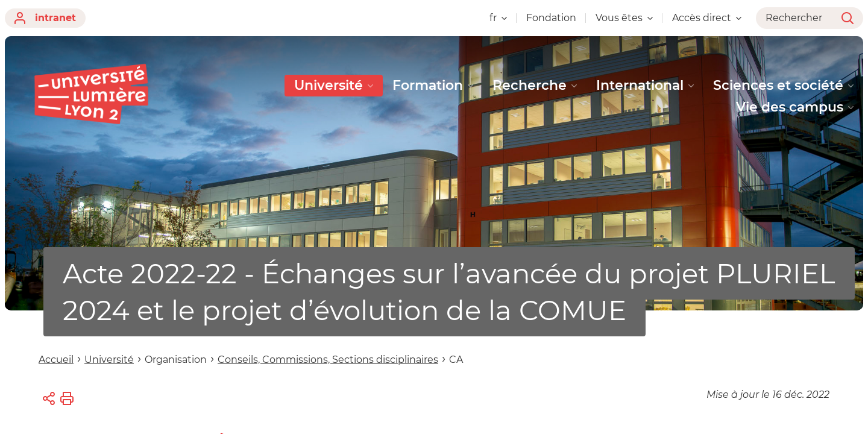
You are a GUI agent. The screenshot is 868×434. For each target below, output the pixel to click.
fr (498, 18)
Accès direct (707, 18)
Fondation (551, 18)
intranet (45, 18)
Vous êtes (624, 18)
